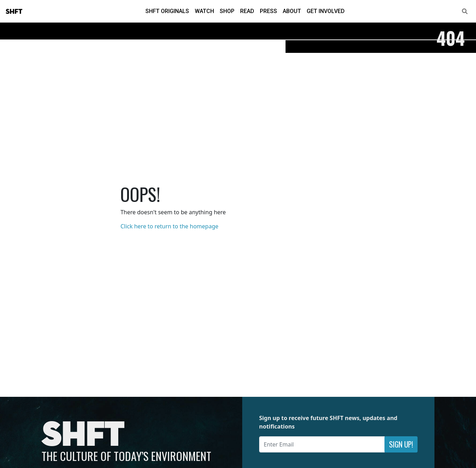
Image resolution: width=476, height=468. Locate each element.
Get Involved (326, 11)
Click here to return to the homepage (169, 226)
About (292, 11)
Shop (227, 11)
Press (268, 11)
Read (247, 11)
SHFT (14, 12)
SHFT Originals (167, 11)
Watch (204, 11)
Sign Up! (401, 444)
